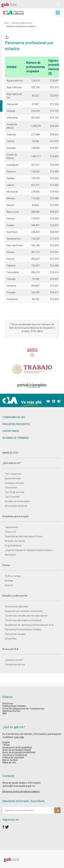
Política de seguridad (13, 757)
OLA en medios (13, 576)
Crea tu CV (10, 532)
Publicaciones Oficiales (14, 706)
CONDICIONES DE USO (14, 417)
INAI (5, 714)
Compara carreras (14, 483)
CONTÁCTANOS (11, 431)
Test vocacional (13, 474)
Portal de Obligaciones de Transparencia (23, 709)
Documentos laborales (17, 607)
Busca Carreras (13, 478)
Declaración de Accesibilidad (17, 747)
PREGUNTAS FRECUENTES (16, 424)
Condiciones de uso (15, 665)
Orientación (11, 488)
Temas (6, 745)
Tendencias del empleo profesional (23, 620)
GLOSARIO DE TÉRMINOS (16, 438)
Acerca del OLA (32, 651)
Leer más (19, 737)
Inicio (6, 23)
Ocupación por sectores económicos (24, 611)
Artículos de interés (15, 541)
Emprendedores (13, 546)
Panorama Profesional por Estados (23, 629)
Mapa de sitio (9, 762)
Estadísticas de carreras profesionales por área (29, 625)
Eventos (9, 585)
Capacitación (12, 527)
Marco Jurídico (10, 760)
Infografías (11, 639)
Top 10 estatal (12, 497)
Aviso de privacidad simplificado (19, 752)
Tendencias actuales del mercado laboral (26, 616)
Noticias (9, 581)
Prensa (32, 567)
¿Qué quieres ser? (32, 465)
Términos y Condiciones (15, 755)
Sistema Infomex (11, 711)
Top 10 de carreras (15, 492)
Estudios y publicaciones (32, 598)
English (6, 742)
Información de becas (16, 506)
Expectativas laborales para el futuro (24, 536)
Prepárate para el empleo (32, 518)
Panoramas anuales (15, 634)
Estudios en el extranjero (18, 501)
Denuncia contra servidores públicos (21, 791)
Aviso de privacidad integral (17, 750)
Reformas (8, 704)
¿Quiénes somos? (14, 660)
